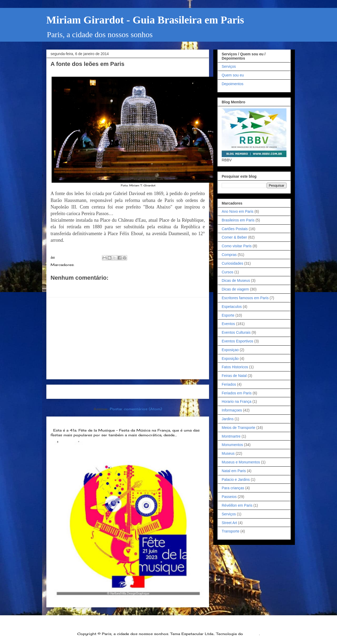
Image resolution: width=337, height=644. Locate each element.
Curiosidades (232, 263)
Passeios (229, 497)
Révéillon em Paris (237, 505)
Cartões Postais (235, 229)
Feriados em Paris (237, 393)
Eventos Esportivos (237, 341)
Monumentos (88, 265)
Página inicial (129, 392)
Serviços (229, 66)
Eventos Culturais (236, 332)
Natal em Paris (234, 471)
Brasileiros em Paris (238, 220)
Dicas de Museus (236, 280)
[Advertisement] (128, 338)
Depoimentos (233, 84)
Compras (229, 255)
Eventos (228, 324)
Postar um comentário (78, 287)
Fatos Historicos (235, 367)
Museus (228, 453)
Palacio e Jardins (236, 480)
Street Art (229, 523)
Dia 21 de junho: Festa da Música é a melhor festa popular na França (123, 422)
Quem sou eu (233, 75)
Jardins (228, 419)
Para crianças (233, 488)
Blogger (252, 634)
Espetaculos (232, 307)
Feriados (229, 384)
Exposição (230, 359)
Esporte (228, 315)
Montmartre (231, 436)
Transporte (231, 531)
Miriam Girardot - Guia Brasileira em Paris (145, 20)
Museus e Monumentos (241, 462)
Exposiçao (230, 350)
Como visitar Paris (237, 246)
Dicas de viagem (235, 289)
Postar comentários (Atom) (136, 409)
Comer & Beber (234, 237)
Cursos (227, 272)
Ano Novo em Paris (238, 211)
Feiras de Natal (234, 376)
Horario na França (237, 401)
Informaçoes (232, 410)
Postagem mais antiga (179, 392)
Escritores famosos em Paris (245, 298)
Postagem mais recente (78, 392)
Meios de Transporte (239, 428)
